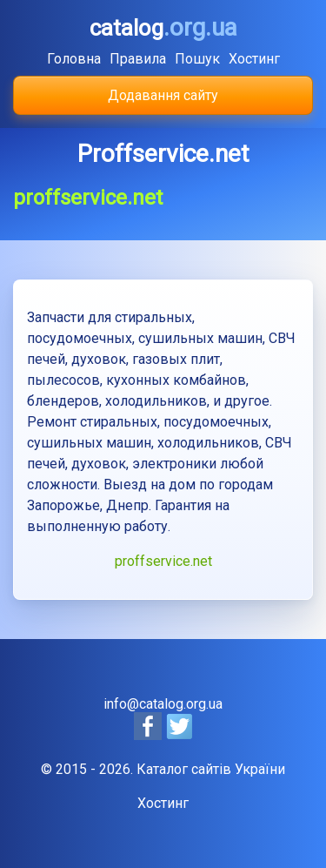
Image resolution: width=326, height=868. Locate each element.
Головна (74, 59)
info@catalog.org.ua (163, 704)
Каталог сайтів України (211, 769)
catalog (163, 28)
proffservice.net (163, 561)
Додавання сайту (163, 95)
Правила (138, 59)
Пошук (197, 59)
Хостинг (254, 59)
